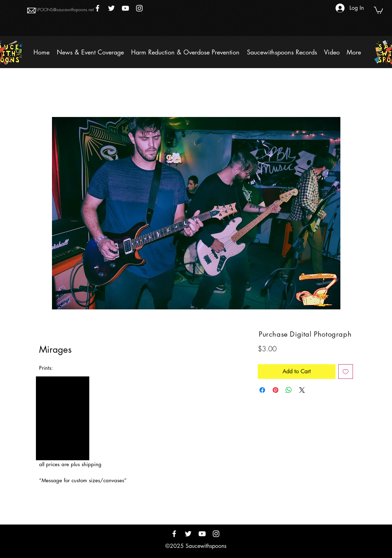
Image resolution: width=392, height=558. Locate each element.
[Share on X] (302, 390)
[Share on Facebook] (262, 390)
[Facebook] (97, 8)
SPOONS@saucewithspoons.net (65, 10)
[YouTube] (125, 8)
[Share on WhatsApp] (289, 390)
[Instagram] (139, 8)
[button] (378, 10)
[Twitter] (111, 8)
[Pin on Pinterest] (276, 390)
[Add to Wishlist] (346, 372)
